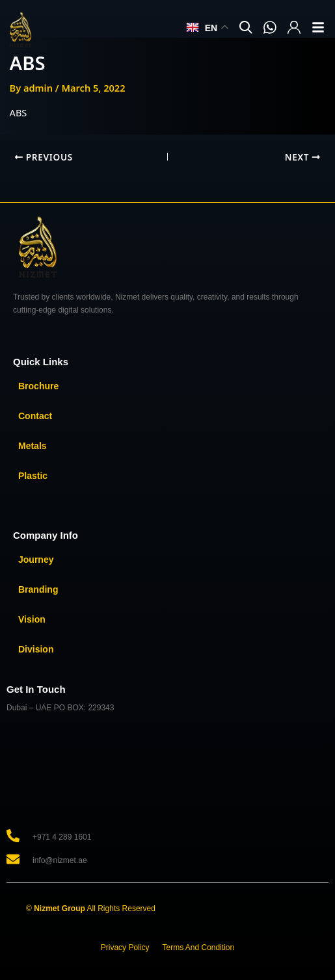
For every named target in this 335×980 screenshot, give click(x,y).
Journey (36, 560)
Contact (35, 416)
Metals (33, 446)
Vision (32, 619)
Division (36, 649)
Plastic (33, 476)
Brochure (38, 386)
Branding (38, 589)
